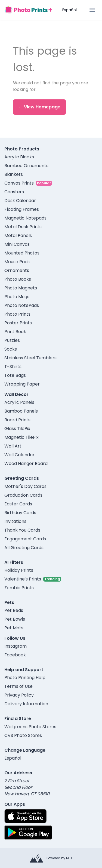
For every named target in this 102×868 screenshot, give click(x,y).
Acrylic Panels (19, 402)
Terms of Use (18, 686)
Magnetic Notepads (25, 218)
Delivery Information (26, 704)
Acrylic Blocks (19, 157)
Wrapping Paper (22, 384)
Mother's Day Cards (25, 486)
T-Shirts (13, 367)
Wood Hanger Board (26, 463)
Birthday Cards (20, 513)
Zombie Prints (19, 588)
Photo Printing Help (25, 678)
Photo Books (18, 279)
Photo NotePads (22, 305)
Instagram (16, 646)
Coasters (14, 192)
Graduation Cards (23, 495)
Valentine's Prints (23, 579)
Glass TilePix (17, 429)
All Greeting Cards (24, 548)
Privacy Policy (19, 695)
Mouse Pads (17, 262)
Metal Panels (18, 235)
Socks (11, 349)
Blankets (14, 174)
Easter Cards (18, 504)
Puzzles (12, 340)
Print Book (15, 332)
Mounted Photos (22, 253)
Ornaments (17, 270)
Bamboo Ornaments (26, 166)
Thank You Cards (22, 530)
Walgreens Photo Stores (30, 727)
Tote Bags (15, 375)
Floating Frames (22, 209)
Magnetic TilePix (21, 437)
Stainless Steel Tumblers (30, 358)
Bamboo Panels (21, 411)
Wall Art (13, 446)
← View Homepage (39, 107)
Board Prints (17, 420)
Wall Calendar (19, 455)
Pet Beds (14, 610)
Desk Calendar (20, 201)
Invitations (15, 521)
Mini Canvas (17, 244)
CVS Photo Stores (23, 735)
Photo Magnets (21, 288)
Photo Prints (17, 314)
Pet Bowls (15, 619)
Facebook (15, 655)
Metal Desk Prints (23, 227)
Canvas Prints (19, 183)
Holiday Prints (19, 570)
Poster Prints (18, 323)
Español (69, 10)
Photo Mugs (17, 297)
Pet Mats (14, 628)
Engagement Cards (25, 539)
